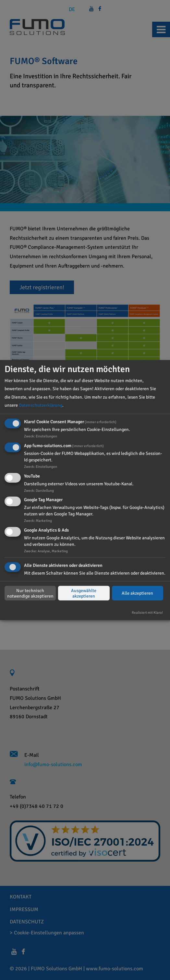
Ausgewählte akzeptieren (84, 593)
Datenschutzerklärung (41, 405)
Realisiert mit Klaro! (147, 612)
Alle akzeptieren (137, 593)
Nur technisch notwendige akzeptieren (30, 593)
